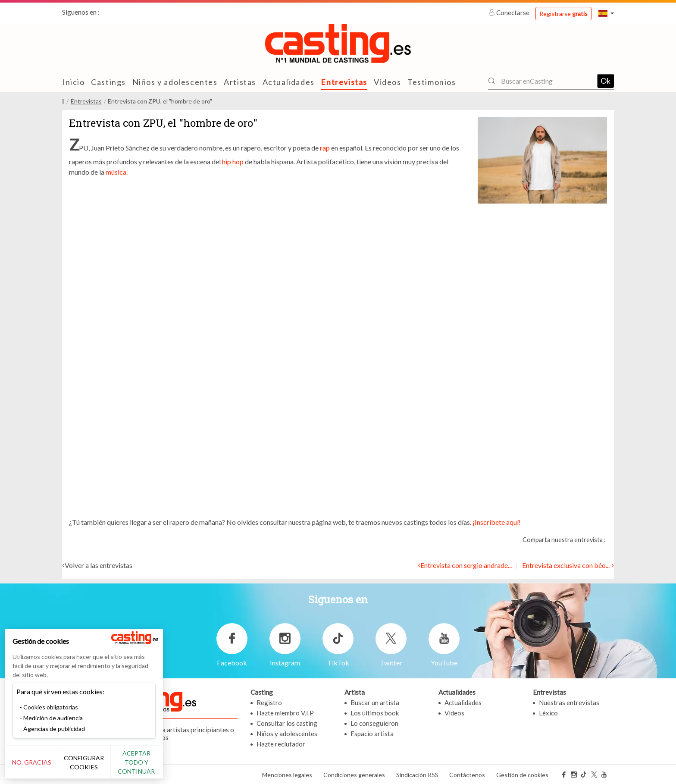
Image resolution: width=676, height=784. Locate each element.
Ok (606, 81)
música (116, 172)
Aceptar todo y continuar (156, 767)
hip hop (233, 162)
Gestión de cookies (522, 775)
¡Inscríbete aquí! (497, 522)
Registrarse (563, 14)
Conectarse (510, 13)
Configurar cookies (96, 767)
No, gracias (36, 767)
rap (325, 148)
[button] (606, 13)
